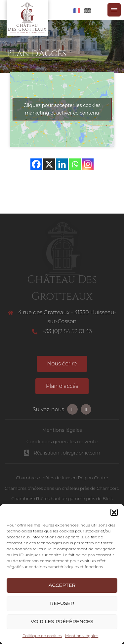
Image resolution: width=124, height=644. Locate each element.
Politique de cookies (42, 636)
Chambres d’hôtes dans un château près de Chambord (62, 488)
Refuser (62, 603)
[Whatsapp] (75, 164)
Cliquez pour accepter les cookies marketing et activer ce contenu (62, 109)
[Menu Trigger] (114, 10)
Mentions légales (82, 636)
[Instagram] (88, 164)
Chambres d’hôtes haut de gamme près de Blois (62, 499)
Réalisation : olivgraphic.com (67, 453)
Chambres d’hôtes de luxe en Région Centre (62, 478)
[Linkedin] (62, 164)
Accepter (62, 585)
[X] (49, 164)
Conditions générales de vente (62, 442)
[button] (114, 512)
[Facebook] (36, 164)
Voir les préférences (62, 621)
